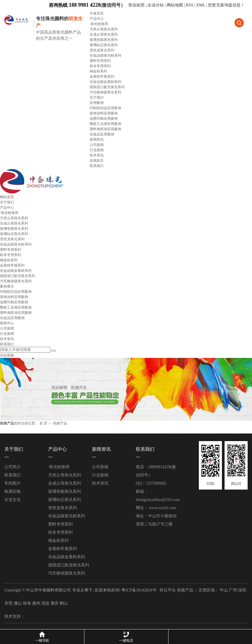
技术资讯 (97, 155)
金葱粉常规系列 (102, 76)
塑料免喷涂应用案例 (105, 129)
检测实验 (13, 491)
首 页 (43, 423)
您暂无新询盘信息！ (226, 5)
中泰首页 (97, 13)
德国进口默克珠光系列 (107, 87)
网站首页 (7, 197)
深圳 (242, 590)
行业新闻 (97, 150)
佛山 (18, 603)
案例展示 (7, 286)
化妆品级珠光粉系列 (105, 55)
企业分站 (156, 5)
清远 (45, 603)
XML (201, 5)
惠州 (36, 603)
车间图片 (13, 483)
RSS (190, 5)
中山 (224, 590)
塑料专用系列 (100, 61)
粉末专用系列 (100, 66)
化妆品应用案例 (102, 134)
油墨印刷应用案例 (104, 119)
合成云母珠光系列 (104, 34)
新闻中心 (7, 323)
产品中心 (97, 19)
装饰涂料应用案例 (104, 113)
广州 (233, 590)
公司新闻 (97, 145)
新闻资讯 (97, 140)
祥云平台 (168, 590)
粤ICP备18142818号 (139, 590)
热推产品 (185, 590)
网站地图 (175, 5)
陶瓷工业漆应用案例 (105, 124)
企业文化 (13, 500)
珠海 (27, 603)
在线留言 (97, 161)
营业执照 (137, 5)
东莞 (8, 603)
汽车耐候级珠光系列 (105, 92)
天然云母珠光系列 (104, 29)
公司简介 (13, 467)
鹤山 (64, 603)
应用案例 (97, 103)
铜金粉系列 (98, 71)
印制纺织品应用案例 (105, 108)
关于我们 (97, 98)
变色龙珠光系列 (102, 50)
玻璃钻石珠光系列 (104, 45)
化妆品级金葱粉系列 (105, 82)
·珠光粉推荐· (99, 24)
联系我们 (97, 166)
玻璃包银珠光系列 (104, 40)
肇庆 (55, 603)
